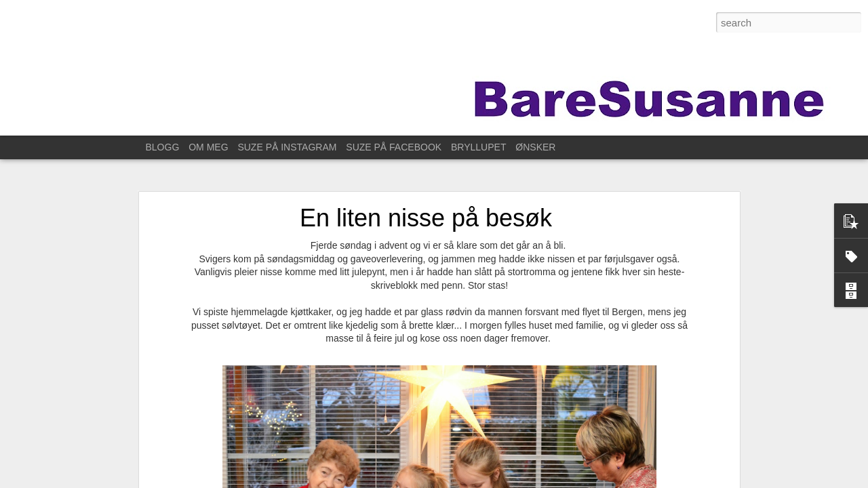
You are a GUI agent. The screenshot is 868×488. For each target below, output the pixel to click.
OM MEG (208, 147)
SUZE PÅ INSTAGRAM (287, 147)
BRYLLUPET (478, 147)
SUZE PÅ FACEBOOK (394, 147)
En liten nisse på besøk (426, 218)
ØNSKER (535, 147)
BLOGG (163, 147)
